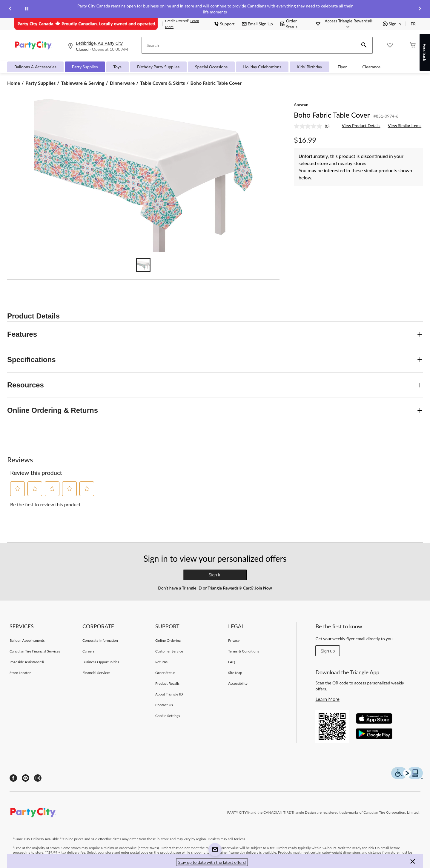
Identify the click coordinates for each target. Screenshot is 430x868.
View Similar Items (405, 126)
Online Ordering (168, 640)
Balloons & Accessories (35, 67)
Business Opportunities (101, 662)
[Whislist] (390, 46)
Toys (118, 67)
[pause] (27, 9)
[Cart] (413, 46)
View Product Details (361, 126)
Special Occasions (211, 67)
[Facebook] (13, 778)
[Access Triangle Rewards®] (348, 24)
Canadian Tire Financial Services (35, 651)
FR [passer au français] (413, 24)
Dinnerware (122, 83)
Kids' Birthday (310, 67)
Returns (161, 662)
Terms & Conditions (244, 651)
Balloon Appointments (27, 640)
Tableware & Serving (83, 83)
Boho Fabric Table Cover (332, 115)
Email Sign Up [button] (257, 24)
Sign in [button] (392, 24)
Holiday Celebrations (262, 67)
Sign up (327, 651)
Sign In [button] (215, 575)
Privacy (234, 640)
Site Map (235, 673)
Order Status (289, 24)
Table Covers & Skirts (162, 83)
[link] (314, 126)
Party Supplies (85, 67)
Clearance (371, 67)
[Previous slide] (10, 9)
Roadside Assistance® (27, 662)
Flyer (342, 67)
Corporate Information (100, 640)
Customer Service (169, 651)
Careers (89, 651)
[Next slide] (420, 9)
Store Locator (20, 673)
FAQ (232, 662)
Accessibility (238, 683)
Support (224, 24)
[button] (364, 45)
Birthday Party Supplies (158, 67)
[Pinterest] (26, 778)
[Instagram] (38, 778)
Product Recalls (167, 683)
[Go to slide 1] (143, 265)
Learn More (327, 699)
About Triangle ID (169, 694)
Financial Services (96, 673)
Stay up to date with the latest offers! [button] (212, 862)
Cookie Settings (168, 716)
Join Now (263, 588)
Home (14, 83)
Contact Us (164, 705)
